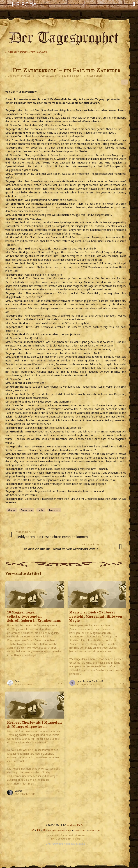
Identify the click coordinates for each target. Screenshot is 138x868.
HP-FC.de (24, 4)
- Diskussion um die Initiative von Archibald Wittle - (60, 549)
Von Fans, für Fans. (76, 825)
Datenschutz (80, 831)
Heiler (41, 510)
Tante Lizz (54, 510)
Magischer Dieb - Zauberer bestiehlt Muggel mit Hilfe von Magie (96, 616)
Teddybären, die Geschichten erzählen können (52, 537)
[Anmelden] (84, 3)
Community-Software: (66, 835)
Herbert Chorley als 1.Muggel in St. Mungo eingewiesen (34, 724)
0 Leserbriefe (95, 76)
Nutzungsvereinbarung (60, 831)
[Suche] (134, 4)
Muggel (12, 510)
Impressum (94, 831)
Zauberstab (27, 510)
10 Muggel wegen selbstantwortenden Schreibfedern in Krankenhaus (34, 616)
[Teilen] (125, 82)
